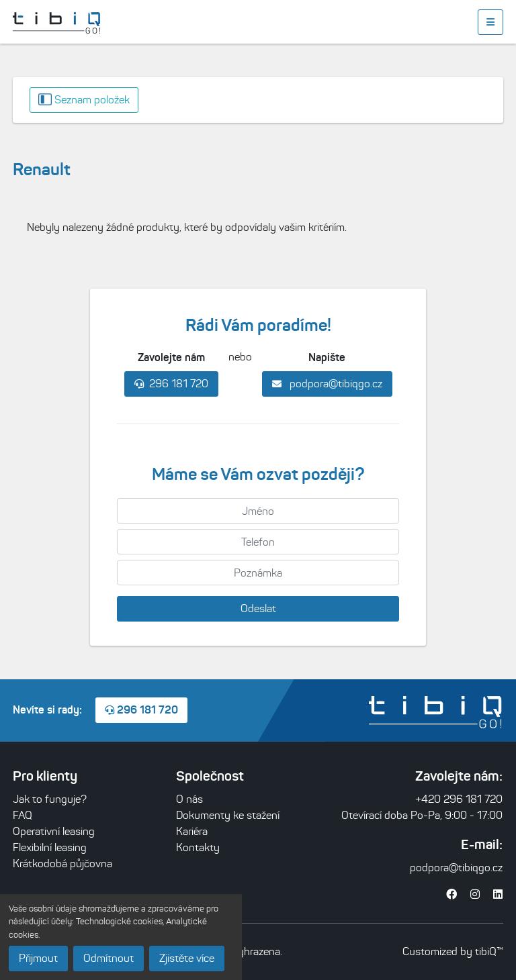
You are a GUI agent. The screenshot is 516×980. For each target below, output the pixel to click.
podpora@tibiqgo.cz (327, 384)
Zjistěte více (187, 958)
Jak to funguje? (50, 799)
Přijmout (38, 958)
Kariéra (192, 831)
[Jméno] (258, 511)
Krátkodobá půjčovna (62, 864)
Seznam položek (84, 99)
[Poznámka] (258, 573)
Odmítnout (109, 958)
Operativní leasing (54, 831)
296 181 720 (171, 384)
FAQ (23, 815)
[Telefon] (258, 542)
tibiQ (486, 951)
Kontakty (198, 847)
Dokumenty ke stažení (228, 815)
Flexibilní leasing (50, 847)
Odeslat (258, 608)
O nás (189, 799)
